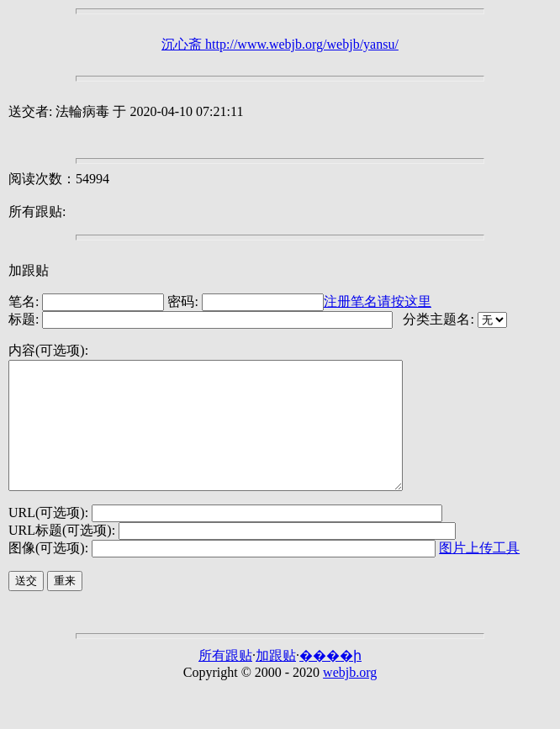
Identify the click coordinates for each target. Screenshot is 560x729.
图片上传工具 (479, 573)
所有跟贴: (37, 211)
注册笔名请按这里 (378, 301)
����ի (330, 681)
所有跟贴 (225, 681)
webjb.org (350, 697)
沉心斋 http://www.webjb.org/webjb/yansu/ (280, 44)
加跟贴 (29, 270)
